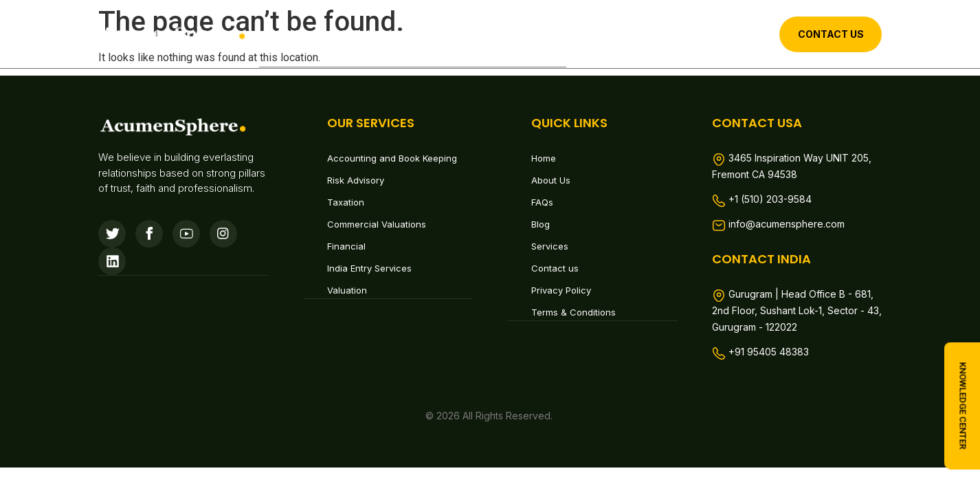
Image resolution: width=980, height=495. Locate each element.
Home (287, 34)
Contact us (523, 34)
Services (432, 34)
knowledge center (963, 406)
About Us (352, 34)
